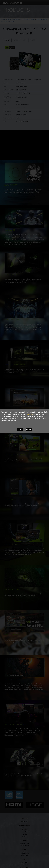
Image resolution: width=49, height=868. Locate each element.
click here (30, 414)
